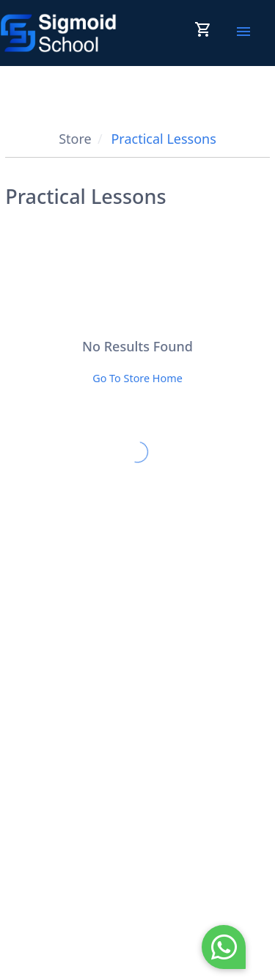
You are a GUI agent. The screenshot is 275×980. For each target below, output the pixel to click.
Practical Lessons (163, 139)
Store (75, 139)
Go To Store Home (137, 378)
